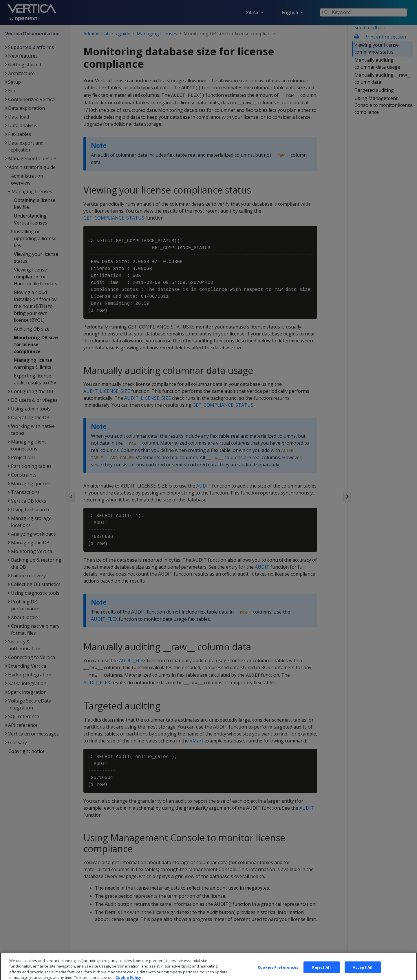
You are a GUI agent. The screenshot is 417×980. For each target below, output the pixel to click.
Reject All (321, 973)
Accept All (363, 973)
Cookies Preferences (278, 973)
